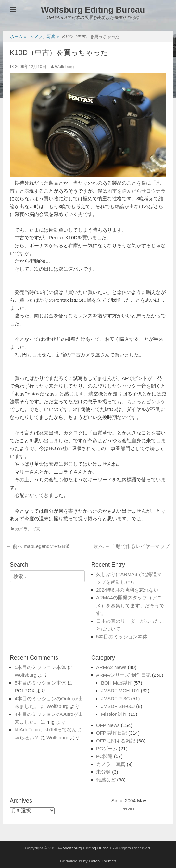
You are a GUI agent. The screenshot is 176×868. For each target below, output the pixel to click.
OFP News (108, 725)
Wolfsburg (64, 67)
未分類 (103, 772)
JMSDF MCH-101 (120, 691)
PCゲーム (107, 748)
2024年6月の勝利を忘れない (127, 590)
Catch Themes (102, 861)
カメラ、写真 (44, 37)
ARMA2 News (111, 667)
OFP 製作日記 (112, 733)
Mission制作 (114, 714)
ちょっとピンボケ (146, 401)
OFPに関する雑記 (116, 741)
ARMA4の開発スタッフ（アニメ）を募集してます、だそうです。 (130, 605)
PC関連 (104, 756)
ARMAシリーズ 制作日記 (123, 675)
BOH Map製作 (117, 683)
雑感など (106, 780)
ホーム (18, 37)
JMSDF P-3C (115, 698)
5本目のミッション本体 (122, 637)
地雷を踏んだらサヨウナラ (136, 191)
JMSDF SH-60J (118, 706)
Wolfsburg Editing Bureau (93, 10)
